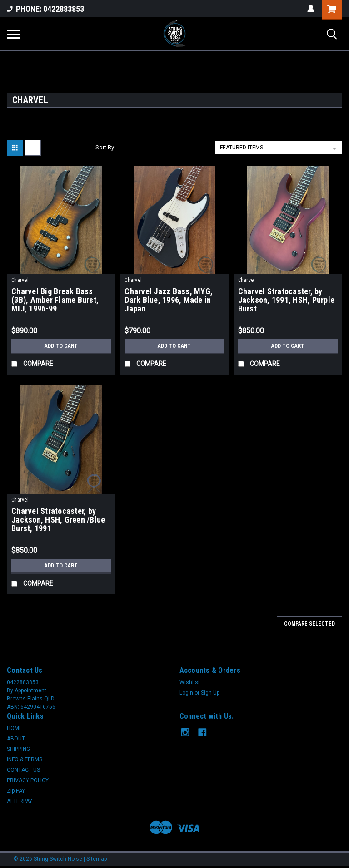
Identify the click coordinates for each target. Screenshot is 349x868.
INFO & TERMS (25, 759)
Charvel (20, 280)
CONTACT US (23, 770)
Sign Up (210, 693)
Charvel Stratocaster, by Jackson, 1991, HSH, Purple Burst (287, 300)
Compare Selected (309, 624)
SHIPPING (18, 749)
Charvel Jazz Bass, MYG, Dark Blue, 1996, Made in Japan (169, 300)
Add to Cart (61, 346)
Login (186, 693)
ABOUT (16, 739)
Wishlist (190, 682)
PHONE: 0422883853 (45, 9)
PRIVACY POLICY (28, 780)
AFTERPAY (20, 801)
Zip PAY (16, 791)
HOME (15, 728)
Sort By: (105, 147)
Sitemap (97, 859)
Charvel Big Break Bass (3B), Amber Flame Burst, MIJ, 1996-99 (55, 300)
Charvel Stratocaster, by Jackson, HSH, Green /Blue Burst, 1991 (58, 520)
